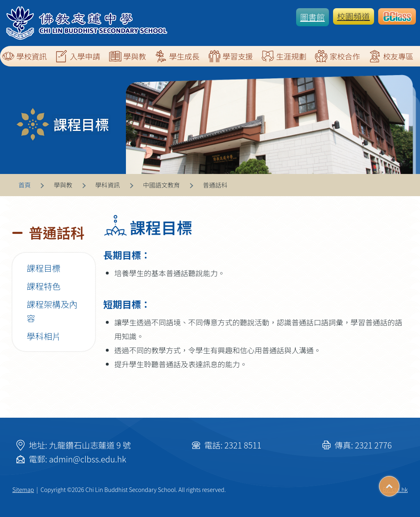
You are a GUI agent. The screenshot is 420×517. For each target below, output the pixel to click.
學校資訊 (24, 56)
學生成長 (177, 56)
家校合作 (337, 56)
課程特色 (44, 286)
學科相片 (44, 336)
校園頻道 (354, 16)
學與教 (128, 56)
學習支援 (231, 56)
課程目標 (44, 268)
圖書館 (313, 17)
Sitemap (23, 490)
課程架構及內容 (52, 311)
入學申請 (78, 56)
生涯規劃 (284, 56)
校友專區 (391, 56)
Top (399, 483)
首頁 (25, 185)
